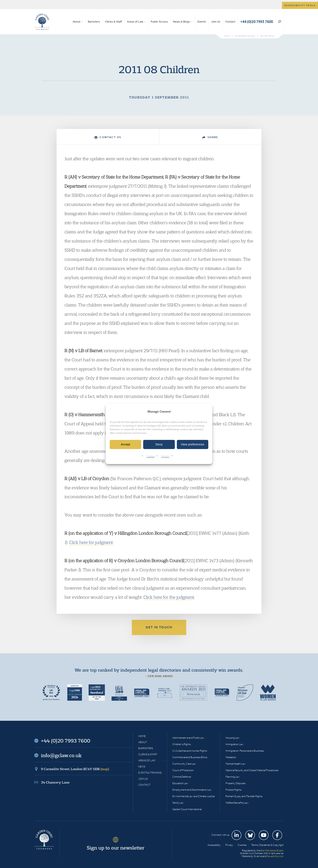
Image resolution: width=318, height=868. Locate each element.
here (158, 597)
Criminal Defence (182, 777)
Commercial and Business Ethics (190, 757)
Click (148, 597)
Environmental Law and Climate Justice (194, 796)
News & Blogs (182, 22)
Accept (126, 444)
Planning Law (233, 777)
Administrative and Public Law (188, 738)
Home (142, 736)
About (76, 22)
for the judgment (179, 597)
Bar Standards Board (272, 850)
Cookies (151, 456)
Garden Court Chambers (42, 22)
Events (202, 22)
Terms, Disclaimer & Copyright (268, 845)
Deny (159, 444)
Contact (230, 22)
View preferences (193, 444)
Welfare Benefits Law (237, 803)
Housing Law (233, 738)
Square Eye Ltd (275, 856)
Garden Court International (187, 809)
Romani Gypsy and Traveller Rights (244, 796)
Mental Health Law (236, 764)
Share (210, 137)
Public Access (159, 22)
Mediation (231, 757)
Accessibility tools (300, 5)
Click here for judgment (91, 542)
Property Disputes (236, 783)
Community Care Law (184, 764)
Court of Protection (183, 770)
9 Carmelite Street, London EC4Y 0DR (75, 769)
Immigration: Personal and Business (245, 751)
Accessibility (214, 845)
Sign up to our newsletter (116, 848)
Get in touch (159, 627)
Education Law (180, 783)
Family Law (178, 803)
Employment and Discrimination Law (192, 790)
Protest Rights (234, 790)
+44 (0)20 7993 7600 (257, 22)
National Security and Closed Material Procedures (252, 770)
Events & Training (150, 773)
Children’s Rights (182, 744)
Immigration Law (235, 744)
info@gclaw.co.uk (61, 755)
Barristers (94, 22)
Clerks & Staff (113, 22)
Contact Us (108, 137)
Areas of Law (135, 22)
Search (280, 22)
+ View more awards (159, 676)
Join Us (216, 22)
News (142, 767)
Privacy (165, 456)
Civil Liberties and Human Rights (190, 751)
